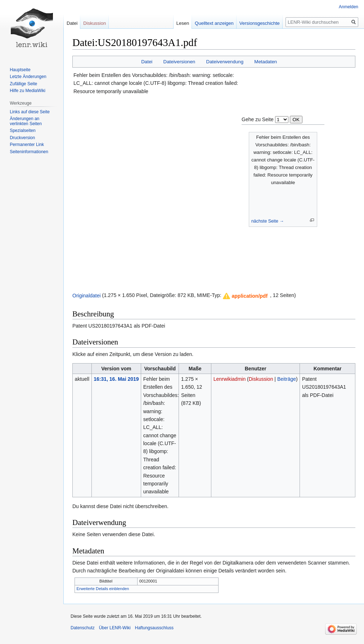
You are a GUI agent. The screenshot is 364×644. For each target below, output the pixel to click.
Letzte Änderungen (28, 77)
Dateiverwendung (225, 62)
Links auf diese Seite (30, 112)
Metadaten (266, 62)
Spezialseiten (23, 131)
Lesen (183, 23)
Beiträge (287, 379)
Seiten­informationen (29, 152)
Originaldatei (87, 295)
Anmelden (349, 7)
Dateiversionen (179, 62)
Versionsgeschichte (260, 23)
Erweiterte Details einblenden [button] (103, 589)
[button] (246, 296)
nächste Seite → (268, 221)
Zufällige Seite (23, 84)
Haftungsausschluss (154, 628)
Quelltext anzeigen (214, 23)
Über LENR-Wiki (115, 628)
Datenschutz (83, 628)
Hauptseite (20, 70)
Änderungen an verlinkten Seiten (26, 121)
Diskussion (261, 379)
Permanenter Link (27, 145)
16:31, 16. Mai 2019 (116, 379)
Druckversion (22, 138)
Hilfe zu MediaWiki (28, 91)
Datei (147, 62)
